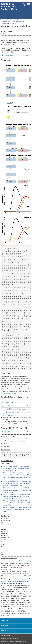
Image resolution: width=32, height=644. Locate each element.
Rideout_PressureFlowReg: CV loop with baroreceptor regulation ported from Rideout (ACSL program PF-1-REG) (17, 503)
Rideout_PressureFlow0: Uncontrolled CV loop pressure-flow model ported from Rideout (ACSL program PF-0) (17, 490)
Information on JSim (11, 415)
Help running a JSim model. (10, 402)
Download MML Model (13, 412)
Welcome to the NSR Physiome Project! (11, 20)
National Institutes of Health (10, 639)
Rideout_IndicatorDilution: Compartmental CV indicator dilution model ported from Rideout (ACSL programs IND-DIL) (17, 469)
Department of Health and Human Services (14, 642)
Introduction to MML (16, 387)
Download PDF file (8, 55)
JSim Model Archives (18, 22)
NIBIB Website (6, 636)
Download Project (8, 406)
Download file (7, 432)
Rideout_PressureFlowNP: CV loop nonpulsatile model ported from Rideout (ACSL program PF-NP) (17, 509)
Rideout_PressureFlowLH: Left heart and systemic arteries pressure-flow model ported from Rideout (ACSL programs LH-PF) (17, 484)
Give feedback (5, 446)
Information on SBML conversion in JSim (17, 424)
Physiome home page (10, 393)
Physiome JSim (6, 22)
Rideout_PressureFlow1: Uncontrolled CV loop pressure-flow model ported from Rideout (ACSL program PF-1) (17, 496)
